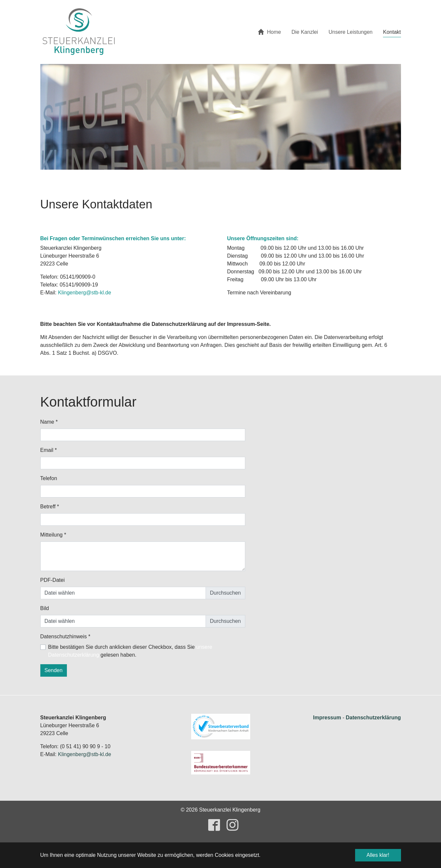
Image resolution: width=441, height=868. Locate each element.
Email (49, 450)
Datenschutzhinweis (65, 636)
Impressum (327, 718)
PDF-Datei (53, 580)
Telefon (49, 478)
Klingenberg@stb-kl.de (85, 293)
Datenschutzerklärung (373, 718)
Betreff (50, 507)
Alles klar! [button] (378, 855)
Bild (45, 608)
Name (49, 422)
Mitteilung (53, 535)
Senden (54, 670)
